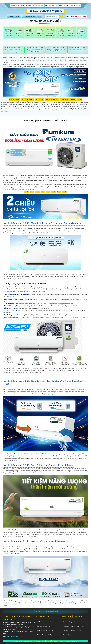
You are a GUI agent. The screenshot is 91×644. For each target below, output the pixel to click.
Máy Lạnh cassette (28, 99)
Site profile (73, 641)
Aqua (79, 631)
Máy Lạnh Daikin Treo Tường (61, 34)
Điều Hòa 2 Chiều (76, 5)
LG (83, 626)
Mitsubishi (66, 631)
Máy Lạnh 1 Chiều (64, 5)
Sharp (70, 622)
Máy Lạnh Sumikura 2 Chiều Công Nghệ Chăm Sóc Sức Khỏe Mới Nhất (35, 50)
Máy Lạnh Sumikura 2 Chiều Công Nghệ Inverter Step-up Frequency (14, 50)
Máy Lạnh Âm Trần (38, 5)
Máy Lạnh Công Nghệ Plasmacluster (82, 34)
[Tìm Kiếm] (52, 17)
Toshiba (76, 622)
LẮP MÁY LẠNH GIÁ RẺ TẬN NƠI (45, 11)
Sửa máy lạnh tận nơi (44, 626)
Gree (64, 635)
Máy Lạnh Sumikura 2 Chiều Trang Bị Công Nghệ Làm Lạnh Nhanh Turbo (56, 50)
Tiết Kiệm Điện (40, 99)
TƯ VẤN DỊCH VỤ (14, 17)
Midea (78, 626)
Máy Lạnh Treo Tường (51, 5)
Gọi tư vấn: (76, 17)
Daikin (65, 622)
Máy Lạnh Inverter (26, 5)
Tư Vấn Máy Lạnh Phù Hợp (45, 635)
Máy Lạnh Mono (15, 5)
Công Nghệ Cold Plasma (68, 99)
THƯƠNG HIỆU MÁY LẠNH (31, 17)
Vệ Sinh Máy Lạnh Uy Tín (44, 622)
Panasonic (66, 626)
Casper (70, 635)
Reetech (73, 631)
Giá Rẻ (80, 99)
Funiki (27, 192)
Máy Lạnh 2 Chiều (15, 99)
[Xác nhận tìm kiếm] (61, 17)
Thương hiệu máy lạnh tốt (45, 631)
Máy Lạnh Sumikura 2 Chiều (9, 34)
